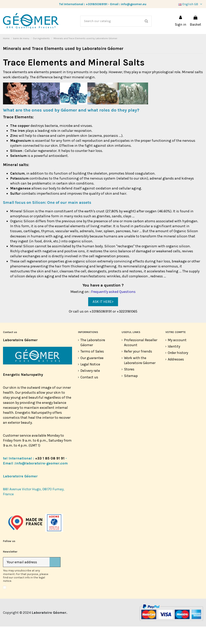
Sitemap (131, 393)
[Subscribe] (55, 580)
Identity (174, 364)
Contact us (89, 395)
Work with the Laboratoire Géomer (140, 378)
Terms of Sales (92, 369)
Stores (129, 387)
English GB (191, 4)
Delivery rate (90, 388)
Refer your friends (138, 369)
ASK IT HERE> (103, 319)
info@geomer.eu (134, 4)
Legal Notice (90, 382)
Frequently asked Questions (113, 309)
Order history (178, 370)
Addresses (176, 377)
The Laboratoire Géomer (93, 360)
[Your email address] (26, 580)
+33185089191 (97, 4)
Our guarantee (92, 375)
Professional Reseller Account (141, 360)
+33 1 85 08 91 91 (50, 476)
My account (177, 357)
